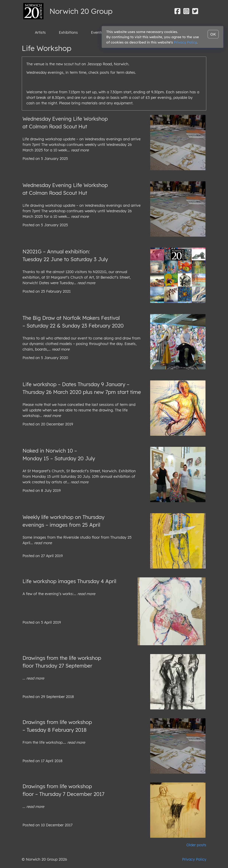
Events (97, 32)
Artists (40, 32)
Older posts (196, 845)
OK (213, 34)
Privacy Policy (194, 859)
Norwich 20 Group (81, 11)
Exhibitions (68, 32)
